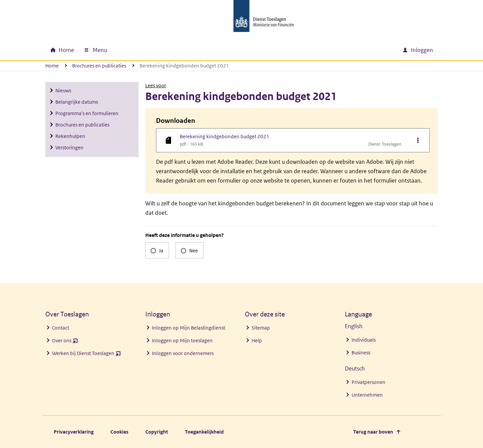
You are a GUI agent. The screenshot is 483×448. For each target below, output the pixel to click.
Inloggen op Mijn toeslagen (182, 340)
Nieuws (63, 90)
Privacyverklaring (74, 432)
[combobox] (340, 50)
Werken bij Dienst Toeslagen (86, 355)
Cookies (119, 432)
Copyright (157, 432)
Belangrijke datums (77, 102)
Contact (61, 328)
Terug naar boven (373, 432)
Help (257, 340)
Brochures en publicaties (99, 66)
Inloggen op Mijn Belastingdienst (189, 328)
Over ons (65, 342)
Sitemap (261, 328)
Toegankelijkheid (204, 432)
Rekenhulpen (70, 136)
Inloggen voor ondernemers (183, 353)
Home (52, 66)
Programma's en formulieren (87, 113)
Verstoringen (69, 147)
